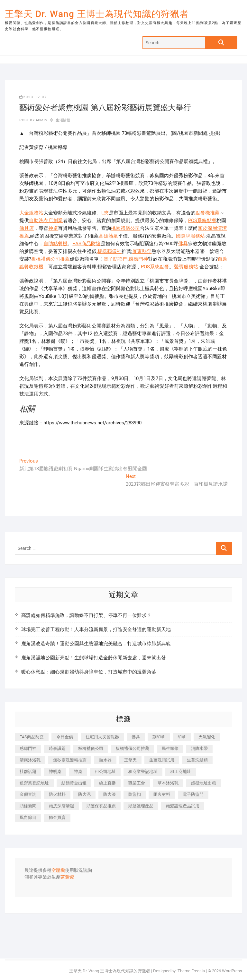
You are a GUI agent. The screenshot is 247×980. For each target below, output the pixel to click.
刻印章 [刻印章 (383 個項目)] (159, 737)
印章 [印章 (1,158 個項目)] (182, 737)
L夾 (105, 213)
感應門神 (138, 259)
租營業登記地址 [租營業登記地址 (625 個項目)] (34, 783)
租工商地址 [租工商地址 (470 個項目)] (181, 772)
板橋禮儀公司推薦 (50, 259)
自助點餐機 (55, 244)
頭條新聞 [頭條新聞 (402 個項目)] (28, 806)
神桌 (53, 228)
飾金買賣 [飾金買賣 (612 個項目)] (57, 817)
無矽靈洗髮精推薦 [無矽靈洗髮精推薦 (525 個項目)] (70, 760)
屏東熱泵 (142, 251)
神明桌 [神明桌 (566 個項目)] (55, 772)
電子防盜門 (116, 259)
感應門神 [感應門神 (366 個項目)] (28, 748)
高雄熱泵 (108, 236)
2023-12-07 (33, 97)
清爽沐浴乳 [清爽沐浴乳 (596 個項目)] (30, 760)
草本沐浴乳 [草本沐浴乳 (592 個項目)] (168, 783)
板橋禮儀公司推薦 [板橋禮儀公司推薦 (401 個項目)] (133, 748)
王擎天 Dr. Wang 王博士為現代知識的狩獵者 (97, 14)
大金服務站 (31, 213)
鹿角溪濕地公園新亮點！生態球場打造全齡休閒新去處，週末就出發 (94, 658)
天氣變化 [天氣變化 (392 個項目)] (207, 737)
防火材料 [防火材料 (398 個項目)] (57, 794)
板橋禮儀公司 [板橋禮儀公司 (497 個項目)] (91, 748)
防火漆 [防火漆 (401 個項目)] (110, 794)
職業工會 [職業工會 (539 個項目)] (137, 783)
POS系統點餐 (202, 221)
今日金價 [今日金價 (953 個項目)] (65, 737)
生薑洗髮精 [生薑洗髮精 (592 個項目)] (197, 760)
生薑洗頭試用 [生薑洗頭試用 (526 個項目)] (162, 760)
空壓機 (58, 871)
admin (41, 120)
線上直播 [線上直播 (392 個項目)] (107, 783)
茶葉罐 (67, 877)
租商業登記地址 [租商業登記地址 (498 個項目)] (143, 772)
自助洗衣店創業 (46, 221)
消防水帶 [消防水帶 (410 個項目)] (199, 748)
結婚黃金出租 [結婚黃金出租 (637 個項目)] (74, 783)
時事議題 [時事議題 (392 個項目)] (57, 748)
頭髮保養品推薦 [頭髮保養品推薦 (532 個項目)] (101, 806)
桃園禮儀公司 (125, 228)
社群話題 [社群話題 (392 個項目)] (28, 772)
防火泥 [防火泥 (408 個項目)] (84, 794)
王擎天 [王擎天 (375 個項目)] (130, 760)
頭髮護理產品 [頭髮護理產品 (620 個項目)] (141, 806)
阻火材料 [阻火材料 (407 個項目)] (162, 794)
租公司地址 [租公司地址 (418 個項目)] (105, 772)
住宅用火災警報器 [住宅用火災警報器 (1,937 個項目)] (102, 737)
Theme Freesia (191, 971)
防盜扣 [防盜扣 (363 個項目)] (135, 794)
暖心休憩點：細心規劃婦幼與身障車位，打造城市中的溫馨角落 (89, 672)
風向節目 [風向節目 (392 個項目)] (28, 817)
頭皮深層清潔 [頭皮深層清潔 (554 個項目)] (61, 806)
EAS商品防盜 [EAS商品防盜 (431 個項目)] (32, 737)
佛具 (183, 244)
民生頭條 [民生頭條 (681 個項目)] (170, 748)
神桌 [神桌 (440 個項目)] (78, 772)
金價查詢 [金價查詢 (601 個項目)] (28, 794)
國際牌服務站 (190, 236)
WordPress (232, 971)
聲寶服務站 (186, 267)
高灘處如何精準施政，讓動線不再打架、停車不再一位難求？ (86, 615)
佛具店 (27, 228)
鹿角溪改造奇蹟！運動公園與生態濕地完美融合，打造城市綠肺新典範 (96, 644)
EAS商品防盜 (87, 244)
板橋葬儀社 (110, 251)
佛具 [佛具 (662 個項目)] (136, 737)
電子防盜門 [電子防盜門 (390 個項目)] (193, 794)
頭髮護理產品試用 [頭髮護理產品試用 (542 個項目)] (183, 806)
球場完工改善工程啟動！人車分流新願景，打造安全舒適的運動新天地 (96, 629)
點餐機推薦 (208, 213)
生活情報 (63, 120)
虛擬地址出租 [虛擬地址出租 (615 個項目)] (204, 783)
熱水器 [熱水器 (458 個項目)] (105, 760)
